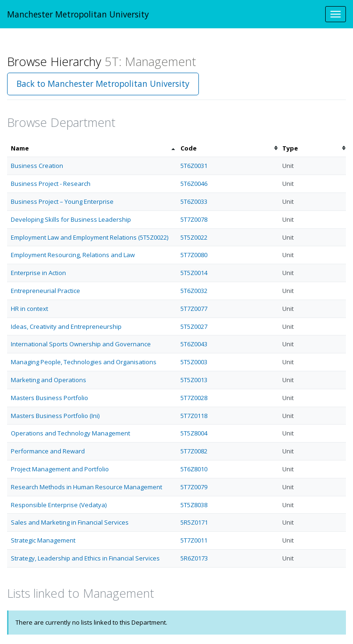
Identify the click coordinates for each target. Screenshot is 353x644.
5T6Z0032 (194, 291)
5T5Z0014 (194, 273)
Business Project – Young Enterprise (62, 201)
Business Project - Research (51, 184)
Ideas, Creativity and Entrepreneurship (66, 326)
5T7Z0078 (194, 219)
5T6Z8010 (194, 469)
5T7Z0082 (194, 451)
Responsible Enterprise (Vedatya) (59, 505)
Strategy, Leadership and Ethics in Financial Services (85, 558)
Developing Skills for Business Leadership (71, 219)
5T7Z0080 (194, 255)
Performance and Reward (48, 451)
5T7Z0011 (194, 540)
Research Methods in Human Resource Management (86, 487)
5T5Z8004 (194, 433)
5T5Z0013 (194, 380)
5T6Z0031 (194, 166)
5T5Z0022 (194, 237)
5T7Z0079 (194, 487)
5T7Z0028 (194, 398)
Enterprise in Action (38, 273)
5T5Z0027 (194, 326)
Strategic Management (43, 540)
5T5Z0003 (194, 362)
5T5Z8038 (194, 505)
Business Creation (37, 166)
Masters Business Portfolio (49, 398)
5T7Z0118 (194, 416)
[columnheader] (92, 148)
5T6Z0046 (194, 184)
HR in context (29, 309)
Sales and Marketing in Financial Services (70, 522)
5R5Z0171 (194, 522)
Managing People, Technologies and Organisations (84, 362)
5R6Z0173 (194, 558)
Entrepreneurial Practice (45, 291)
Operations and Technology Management (70, 433)
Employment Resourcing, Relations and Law (73, 255)
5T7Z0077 (194, 309)
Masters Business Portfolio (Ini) (55, 416)
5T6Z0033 (194, 201)
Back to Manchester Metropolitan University (103, 84)
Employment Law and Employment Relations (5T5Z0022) (90, 237)
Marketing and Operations (49, 380)
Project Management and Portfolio (60, 469)
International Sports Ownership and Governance (81, 344)
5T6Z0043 (194, 344)
